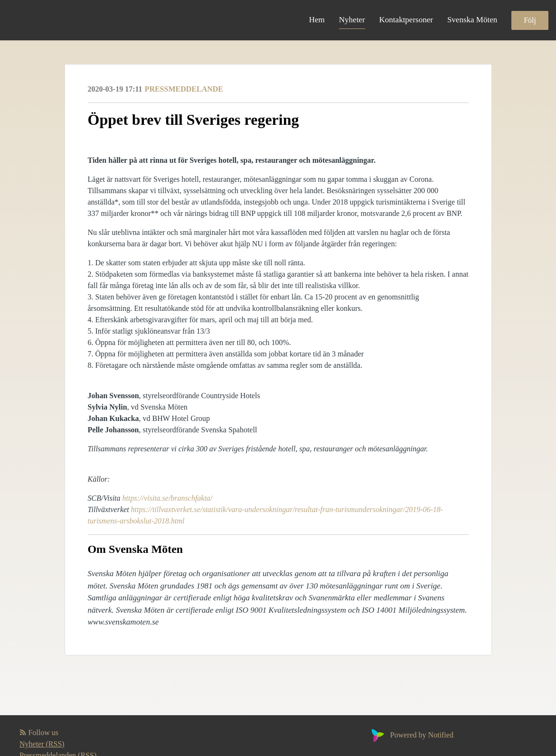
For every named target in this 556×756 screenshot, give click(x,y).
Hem (317, 20)
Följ (530, 20)
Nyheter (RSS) (42, 744)
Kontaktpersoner (406, 20)
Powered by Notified (411, 735)
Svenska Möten (472, 20)
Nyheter (352, 20)
